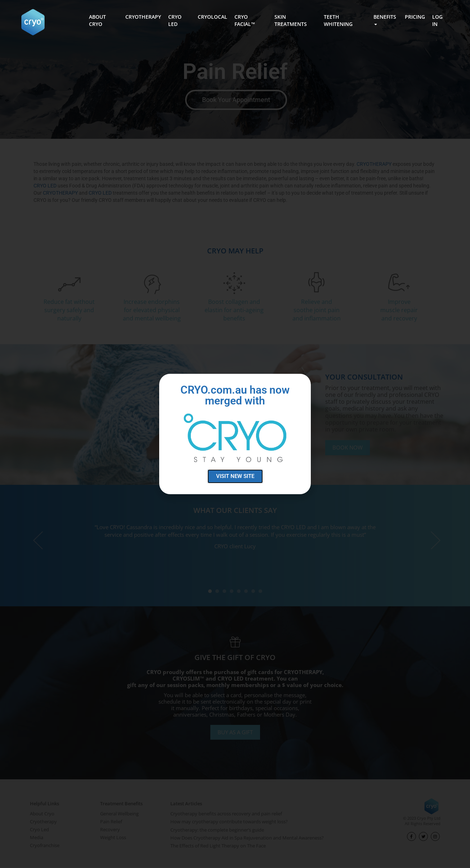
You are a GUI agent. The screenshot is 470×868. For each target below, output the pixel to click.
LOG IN (437, 20)
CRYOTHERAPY (143, 17)
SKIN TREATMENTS (291, 20)
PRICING (415, 17)
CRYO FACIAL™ (245, 20)
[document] (235, 434)
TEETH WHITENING (338, 20)
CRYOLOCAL (212, 17)
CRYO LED (175, 20)
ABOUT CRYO (97, 20)
